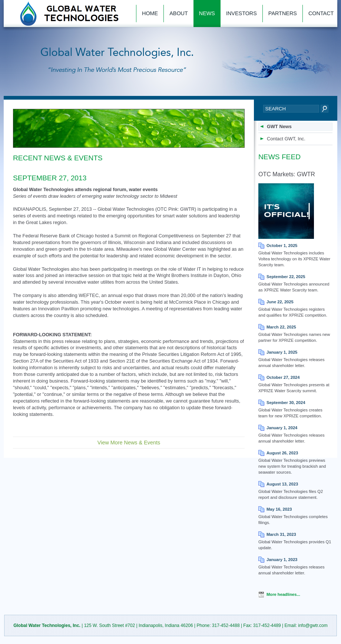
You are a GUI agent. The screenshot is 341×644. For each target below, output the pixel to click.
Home (150, 13)
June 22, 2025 (280, 302)
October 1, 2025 (282, 246)
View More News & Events (129, 443)
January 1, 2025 (282, 352)
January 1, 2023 (282, 560)
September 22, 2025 (286, 277)
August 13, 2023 (282, 484)
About (179, 13)
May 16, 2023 (279, 509)
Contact (321, 13)
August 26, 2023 (282, 453)
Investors (241, 13)
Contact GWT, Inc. (286, 139)
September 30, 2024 (286, 403)
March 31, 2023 (281, 534)
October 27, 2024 (283, 377)
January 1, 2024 (282, 428)
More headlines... (283, 594)
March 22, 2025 (281, 327)
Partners (283, 13)
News (207, 13)
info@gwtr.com (313, 625)
